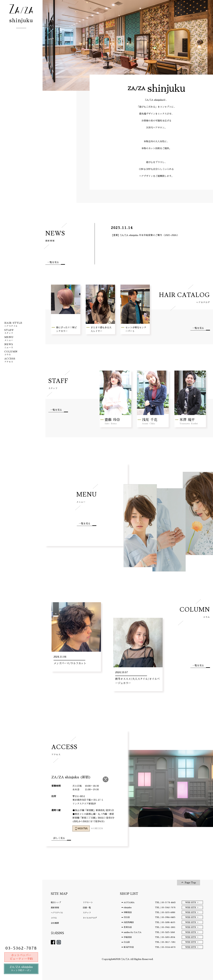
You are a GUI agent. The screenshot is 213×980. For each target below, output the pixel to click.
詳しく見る (59, 838)
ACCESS (64, 749)
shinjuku (128, 907)
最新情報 (55, 908)
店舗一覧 (87, 908)
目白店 (127, 917)
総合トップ (56, 902)
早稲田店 (128, 937)
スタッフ (87, 913)
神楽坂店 (128, 912)
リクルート (88, 902)
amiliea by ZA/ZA (133, 932)
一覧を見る (53, 262)
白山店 (127, 942)
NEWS (55, 236)
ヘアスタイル (57, 913)
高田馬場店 (129, 922)
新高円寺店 (129, 947)
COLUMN (189, 612)
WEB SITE (191, 902)
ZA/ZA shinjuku (21, 969)
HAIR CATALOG (182, 297)
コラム (54, 918)
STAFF (58, 383)
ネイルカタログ (90, 918)
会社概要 (55, 923)
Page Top (190, 883)
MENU (87, 497)
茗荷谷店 (128, 927)
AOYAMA (129, 902)
